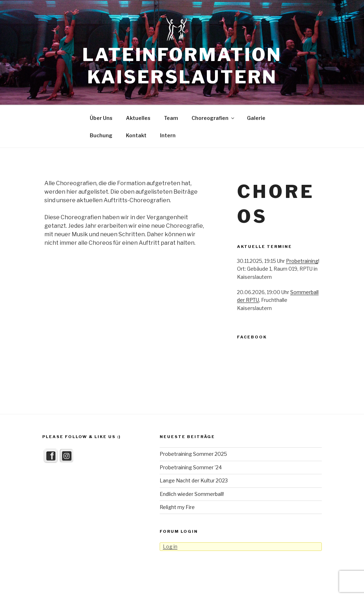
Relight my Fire (177, 507)
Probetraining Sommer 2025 (193, 454)
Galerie (256, 118)
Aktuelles (138, 118)
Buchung (101, 135)
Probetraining (302, 261)
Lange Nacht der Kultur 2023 (194, 480)
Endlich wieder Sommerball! (192, 494)
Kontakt (136, 135)
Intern (168, 135)
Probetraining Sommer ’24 (191, 467)
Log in (170, 546)
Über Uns (101, 118)
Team (171, 118)
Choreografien (213, 118)
